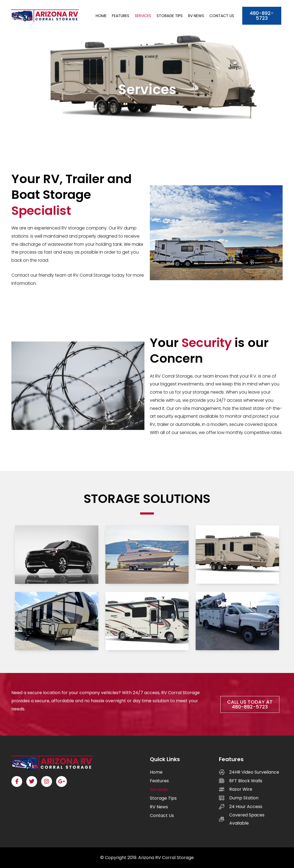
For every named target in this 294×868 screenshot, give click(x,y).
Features (121, 16)
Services (143, 16)
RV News (196, 16)
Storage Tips (170, 16)
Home (101, 16)
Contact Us (222, 16)
